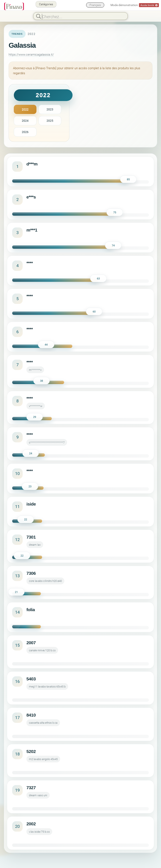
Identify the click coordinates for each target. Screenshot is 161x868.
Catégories (46, 4)
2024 (25, 121)
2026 (25, 132)
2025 (50, 121)
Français (95, 5)
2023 (50, 109)
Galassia (22, 45)
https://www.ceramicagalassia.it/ (31, 54)
